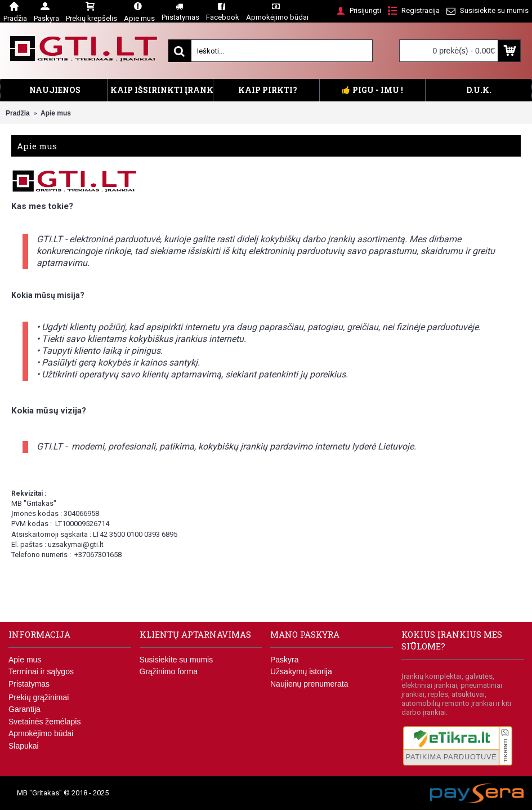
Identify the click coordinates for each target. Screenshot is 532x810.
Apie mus (25, 660)
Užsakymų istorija (301, 671)
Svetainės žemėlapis (44, 722)
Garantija (24, 709)
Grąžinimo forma (169, 671)
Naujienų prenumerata (309, 684)
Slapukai (24, 746)
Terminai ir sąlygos (41, 671)
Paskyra (285, 660)
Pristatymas (29, 684)
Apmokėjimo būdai (41, 733)
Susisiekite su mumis (176, 660)
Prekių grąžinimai (39, 697)
